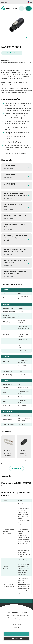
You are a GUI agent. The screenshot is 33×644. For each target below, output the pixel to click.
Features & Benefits (8, 601)
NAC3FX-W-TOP (6, 461)
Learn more (17, 627)
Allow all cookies (16, 634)
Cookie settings (17, 639)
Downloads (21, 601)
